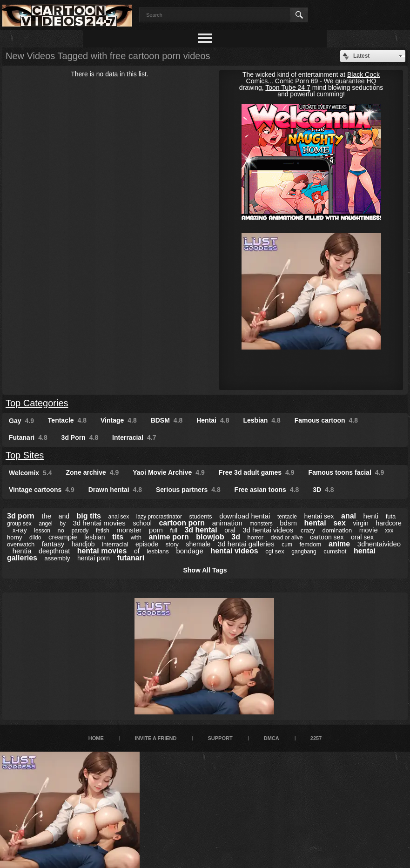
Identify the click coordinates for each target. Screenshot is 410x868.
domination (337, 530)
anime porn (168, 537)
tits (118, 537)
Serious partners (188, 490)
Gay (21, 421)
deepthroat (54, 551)
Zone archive (92, 472)
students (200, 516)
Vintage (119, 420)
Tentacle (67, 420)
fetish (103, 531)
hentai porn (94, 558)
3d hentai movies (99, 523)
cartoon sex (327, 537)
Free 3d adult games (257, 472)
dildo (35, 538)
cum (287, 545)
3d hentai (201, 530)
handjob (83, 544)
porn (156, 530)
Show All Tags (205, 570)
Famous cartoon (326, 420)
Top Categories (37, 403)
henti (371, 516)
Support (220, 738)
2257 (316, 738)
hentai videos (234, 551)
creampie (63, 537)
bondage (189, 551)
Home (96, 738)
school (142, 523)
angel (45, 524)
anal (349, 516)
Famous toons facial (346, 472)
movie (369, 530)
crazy (308, 530)
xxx (389, 531)
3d (236, 537)
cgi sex (275, 551)
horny (15, 537)
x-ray (20, 530)
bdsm (288, 523)
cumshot (335, 551)
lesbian (94, 537)
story (172, 544)
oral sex (362, 537)
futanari (131, 558)
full (174, 531)
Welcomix (30, 473)
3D (323, 490)
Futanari (28, 437)
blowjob (210, 537)
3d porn (21, 516)
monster (129, 530)
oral (230, 530)
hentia (22, 551)
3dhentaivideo (379, 544)
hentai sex (319, 516)
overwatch (21, 544)
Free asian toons (267, 490)
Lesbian (262, 420)
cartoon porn (182, 523)
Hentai (213, 420)
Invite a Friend (156, 738)
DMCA (272, 738)
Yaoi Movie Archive (169, 472)
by (63, 524)
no (61, 530)
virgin (360, 523)
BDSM (167, 420)
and (64, 516)
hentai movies (102, 551)
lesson (42, 531)
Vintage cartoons (42, 490)
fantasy (53, 544)
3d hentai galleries (246, 544)
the (46, 516)
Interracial (134, 437)
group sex (19, 524)
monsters (261, 524)
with (136, 537)
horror (256, 537)
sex (339, 523)
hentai (315, 523)
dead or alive (287, 538)
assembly (57, 558)
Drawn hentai (115, 490)
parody (80, 531)
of (137, 551)
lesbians (158, 551)
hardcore (388, 523)
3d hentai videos (268, 530)
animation (227, 523)
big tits (89, 516)
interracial (115, 544)
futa (391, 516)
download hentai (245, 516)
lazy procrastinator (159, 517)
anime (339, 544)
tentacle (287, 517)
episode (147, 544)
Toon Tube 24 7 (288, 87)
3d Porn (80, 437)
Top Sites (25, 455)
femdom (310, 544)
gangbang (304, 552)
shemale (198, 544)
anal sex (119, 517)
